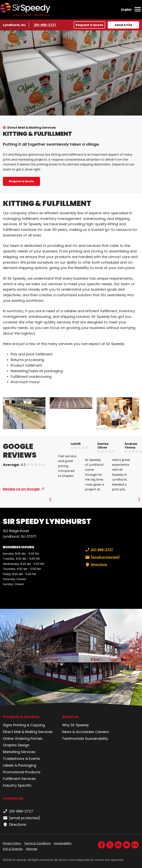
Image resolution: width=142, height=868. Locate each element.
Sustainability (97, 739)
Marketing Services (19, 752)
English (126, 9)
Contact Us (13, 798)
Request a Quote (89, 25)
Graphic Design (16, 745)
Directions (96, 565)
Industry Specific (17, 785)
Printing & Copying (29, 725)
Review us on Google (21, 489)
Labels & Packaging (20, 765)
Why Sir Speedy (75, 725)
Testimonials (73, 739)
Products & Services (21, 717)
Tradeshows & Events (21, 759)
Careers (102, 732)
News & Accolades (78, 732)
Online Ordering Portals (23, 739)
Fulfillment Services (19, 779)
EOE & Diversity (13, 849)
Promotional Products (22, 772)
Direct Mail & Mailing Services (32, 128)
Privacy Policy (12, 843)
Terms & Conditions (37, 843)
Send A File (123, 25)
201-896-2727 (45, 25)
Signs (8, 725)
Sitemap (32, 849)
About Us (70, 717)
